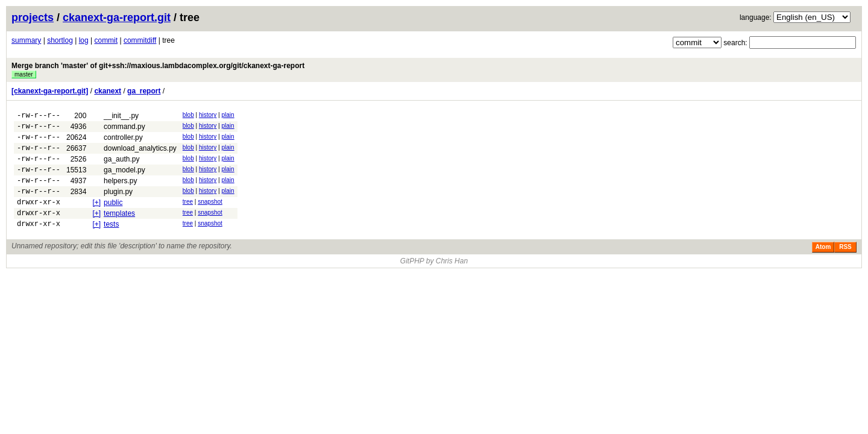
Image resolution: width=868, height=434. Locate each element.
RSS (845, 267)
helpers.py (120, 192)
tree (188, 216)
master (24, 74)
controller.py (123, 141)
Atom (823, 267)
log (84, 40)
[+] (96, 217)
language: (756, 17)
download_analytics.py (140, 154)
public (113, 217)
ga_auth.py (121, 166)
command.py (124, 128)
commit (106, 40)
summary (26, 40)
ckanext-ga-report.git (117, 17)
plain (228, 115)
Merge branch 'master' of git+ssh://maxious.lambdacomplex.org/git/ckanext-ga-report (158, 66)
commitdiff (140, 40)
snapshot (210, 216)
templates (119, 230)
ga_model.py (124, 179)
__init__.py (121, 116)
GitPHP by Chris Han (434, 281)
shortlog (60, 40)
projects (33, 17)
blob (188, 115)
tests (111, 242)
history (208, 115)
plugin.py (118, 204)
